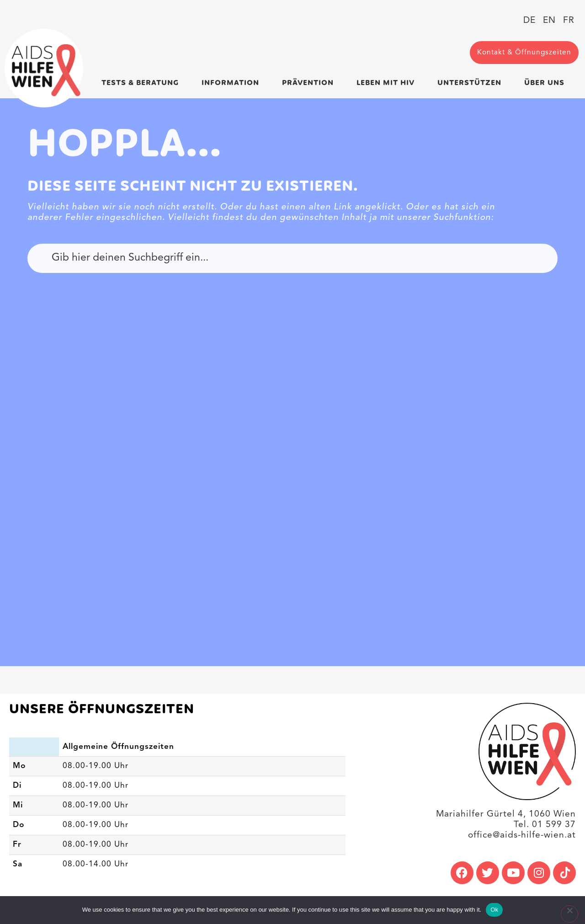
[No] (569, 914)
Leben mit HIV (388, 83)
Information (233, 83)
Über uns (547, 83)
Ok (494, 910)
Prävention (310, 83)
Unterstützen (472, 83)
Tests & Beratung (142, 83)
